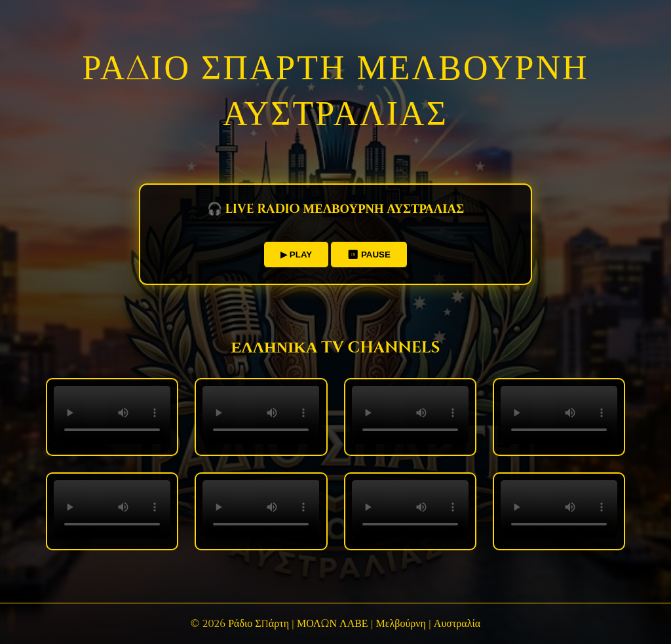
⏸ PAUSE (369, 255)
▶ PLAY (296, 255)
